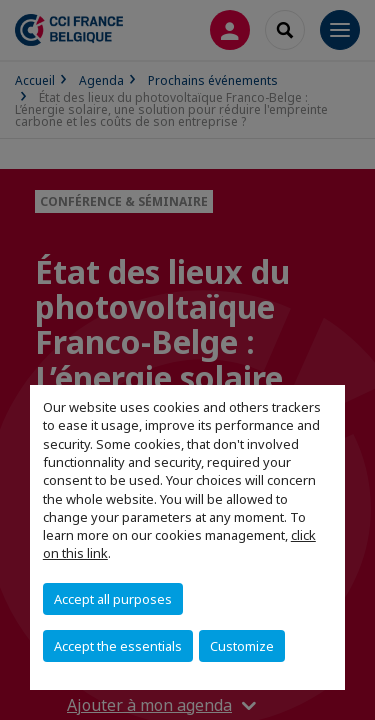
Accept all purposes (113, 599)
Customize (242, 646)
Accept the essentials (118, 646)
